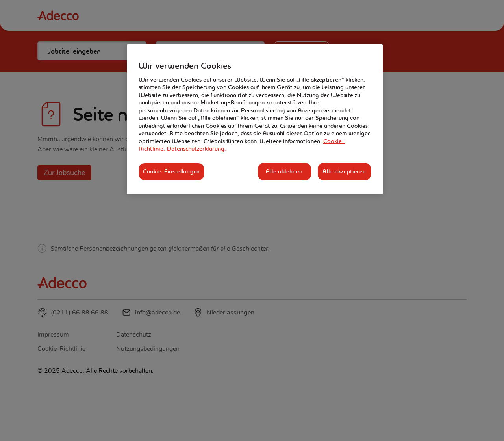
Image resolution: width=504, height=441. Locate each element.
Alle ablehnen (284, 171)
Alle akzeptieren (344, 171)
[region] (255, 119)
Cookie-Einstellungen (171, 171)
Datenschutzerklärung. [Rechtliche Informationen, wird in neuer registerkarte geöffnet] (196, 149)
